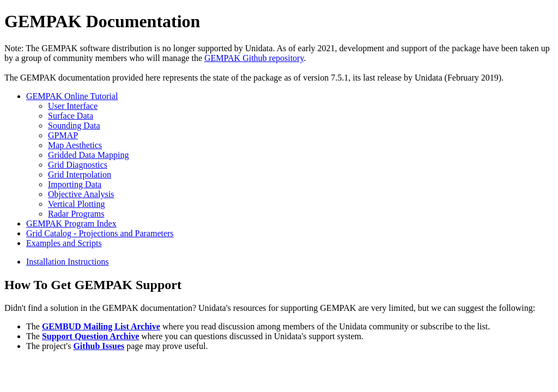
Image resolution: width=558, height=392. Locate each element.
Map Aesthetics (75, 145)
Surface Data (71, 116)
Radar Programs (76, 214)
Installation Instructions (68, 262)
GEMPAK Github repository (254, 58)
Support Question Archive (90, 336)
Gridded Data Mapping (88, 155)
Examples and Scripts (64, 243)
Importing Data (75, 184)
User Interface (73, 106)
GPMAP (63, 135)
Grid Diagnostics (78, 165)
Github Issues (99, 346)
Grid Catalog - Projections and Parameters (100, 233)
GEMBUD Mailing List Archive (101, 326)
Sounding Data (74, 125)
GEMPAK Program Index (71, 223)
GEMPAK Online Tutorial (72, 96)
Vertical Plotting (76, 204)
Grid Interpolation (80, 174)
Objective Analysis (81, 194)
